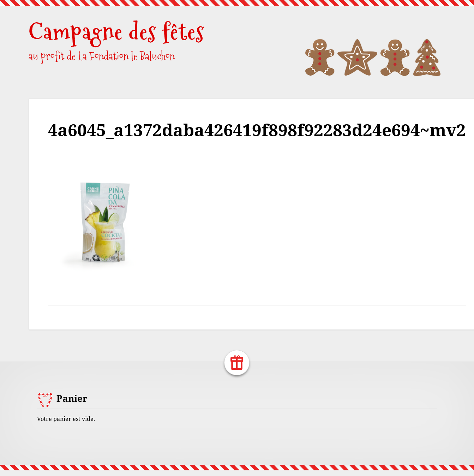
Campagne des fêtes (116, 32)
